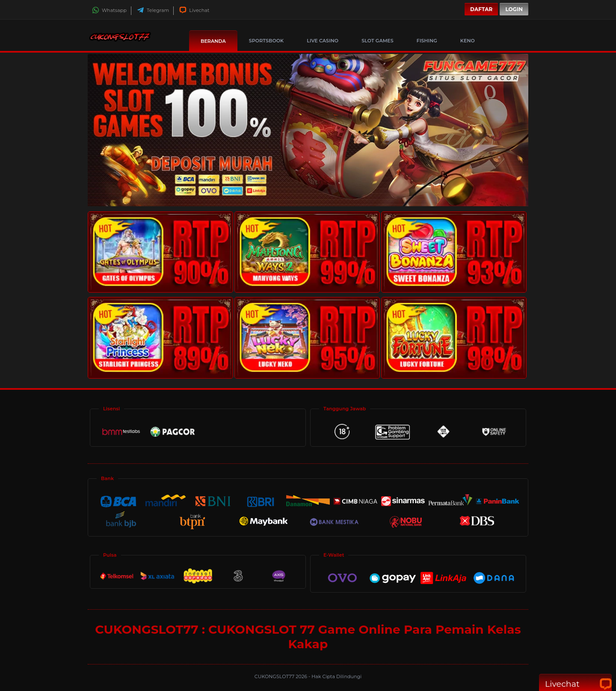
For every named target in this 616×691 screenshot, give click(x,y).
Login (514, 9)
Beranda (213, 41)
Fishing (427, 41)
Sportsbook (266, 41)
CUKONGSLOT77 (275, 676)
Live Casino (323, 41)
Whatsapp (109, 10)
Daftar (481, 9)
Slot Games (378, 41)
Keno (468, 41)
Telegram (153, 10)
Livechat (194, 10)
